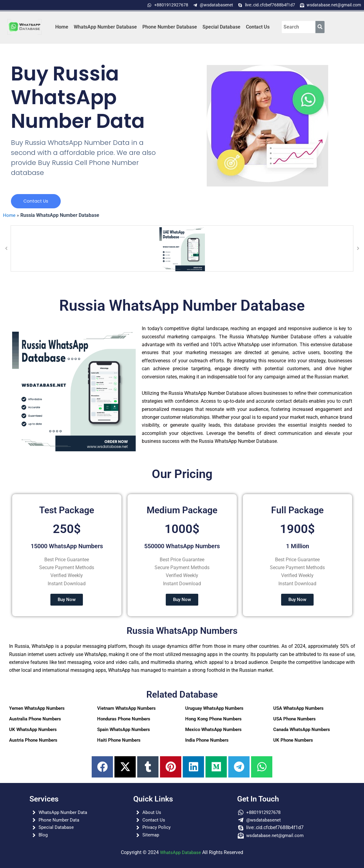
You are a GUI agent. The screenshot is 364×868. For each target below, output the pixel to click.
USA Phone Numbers (294, 720)
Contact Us (258, 27)
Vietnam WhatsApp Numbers (126, 709)
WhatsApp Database (180, 852)
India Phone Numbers (207, 741)
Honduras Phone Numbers (124, 720)
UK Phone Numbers (293, 741)
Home (62, 27)
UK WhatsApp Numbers (33, 730)
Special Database (221, 27)
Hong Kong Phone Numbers (213, 720)
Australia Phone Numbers (35, 720)
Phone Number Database (170, 27)
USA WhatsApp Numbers (298, 709)
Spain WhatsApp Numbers (124, 730)
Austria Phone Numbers (33, 741)
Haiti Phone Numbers (119, 741)
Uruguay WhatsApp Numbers (214, 709)
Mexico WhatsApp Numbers (213, 730)
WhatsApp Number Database (105, 27)
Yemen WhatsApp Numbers (37, 709)
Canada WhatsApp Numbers (302, 730)
